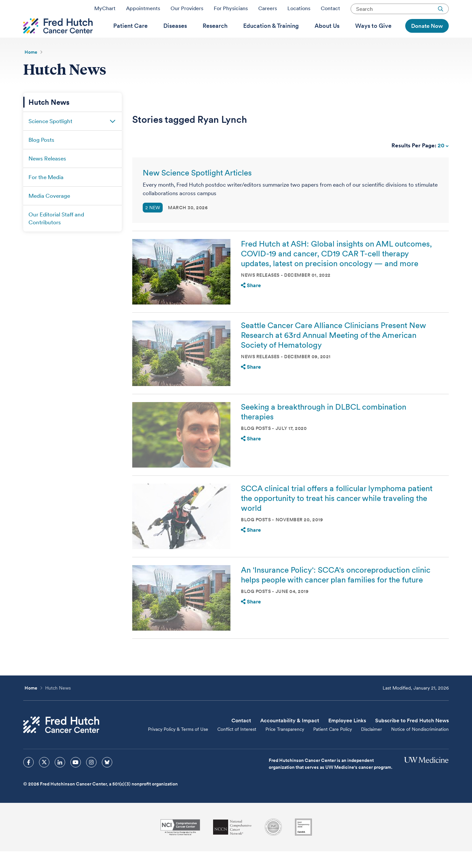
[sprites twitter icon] (44, 779)
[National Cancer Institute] (180, 844)
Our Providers (187, 11)
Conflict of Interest (237, 746)
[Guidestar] (303, 844)
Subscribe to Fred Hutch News (412, 737)
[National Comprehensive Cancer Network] (232, 844)
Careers (268, 11)
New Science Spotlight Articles (197, 189)
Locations (299, 11)
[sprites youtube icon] (76, 779)
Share (251, 302)
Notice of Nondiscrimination (420, 746)
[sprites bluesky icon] (107, 779)
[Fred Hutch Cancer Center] (61, 741)
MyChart (105, 11)
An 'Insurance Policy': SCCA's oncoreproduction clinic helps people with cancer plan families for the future (336, 591)
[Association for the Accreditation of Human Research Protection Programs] (273, 844)
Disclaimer (372, 746)
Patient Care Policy (333, 746)
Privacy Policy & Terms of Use (178, 746)
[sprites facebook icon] (28, 779)
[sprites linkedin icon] (60, 779)
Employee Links (347, 737)
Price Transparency (285, 746)
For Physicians (231, 11)
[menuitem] (130, 36)
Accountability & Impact (290, 737)
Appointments (143, 11)
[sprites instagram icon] (91, 779)
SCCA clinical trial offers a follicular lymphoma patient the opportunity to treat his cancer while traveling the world (337, 515)
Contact (330, 11)
